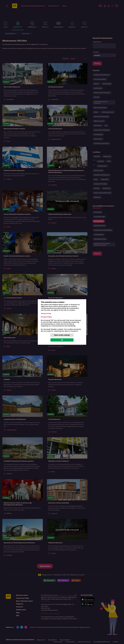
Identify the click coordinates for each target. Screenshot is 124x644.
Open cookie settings (62, 335)
